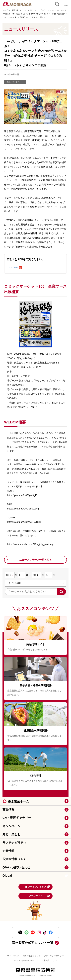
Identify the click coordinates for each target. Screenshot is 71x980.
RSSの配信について (32, 956)
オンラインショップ (38, 887)
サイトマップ (13, 956)
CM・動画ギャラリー (17, 818)
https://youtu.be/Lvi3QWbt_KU (23, 495)
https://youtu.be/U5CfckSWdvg (23, 509)
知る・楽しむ (11, 834)
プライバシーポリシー (54, 956)
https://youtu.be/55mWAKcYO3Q (24, 522)
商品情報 (8, 810)
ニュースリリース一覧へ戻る (35, 560)
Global (35, 876)
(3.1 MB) (14, 267)
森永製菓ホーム (18, 801)
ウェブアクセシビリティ (25, 960)
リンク (56, 960)
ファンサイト (39, 896)
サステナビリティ (14, 843)
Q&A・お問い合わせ (16, 867)
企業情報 (8, 851)
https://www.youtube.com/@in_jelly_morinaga (31, 544)
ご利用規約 (44, 960)
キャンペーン (11, 826)
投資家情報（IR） (14, 859)
